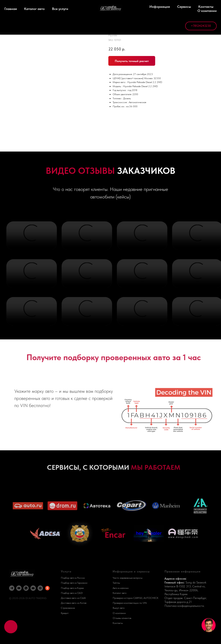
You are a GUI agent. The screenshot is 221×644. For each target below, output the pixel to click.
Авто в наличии (121, 588)
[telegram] (12, 588)
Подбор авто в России (73, 578)
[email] (33, 588)
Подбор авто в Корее (72, 588)
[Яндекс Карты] (47, 588)
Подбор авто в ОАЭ (72, 593)
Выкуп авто (119, 608)
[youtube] (19, 588)
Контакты (118, 623)
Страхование (68, 608)
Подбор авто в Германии (74, 583)
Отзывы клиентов (122, 618)
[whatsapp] (26, 588)
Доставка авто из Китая (74, 603)
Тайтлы (116, 583)
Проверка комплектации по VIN (130, 603)
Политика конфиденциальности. (185, 606)
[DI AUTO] (40, 588)
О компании (119, 613)
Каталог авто (120, 593)
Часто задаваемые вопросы (128, 578)
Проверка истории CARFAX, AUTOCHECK (136, 598)
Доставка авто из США (73, 598)
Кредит (65, 613)
